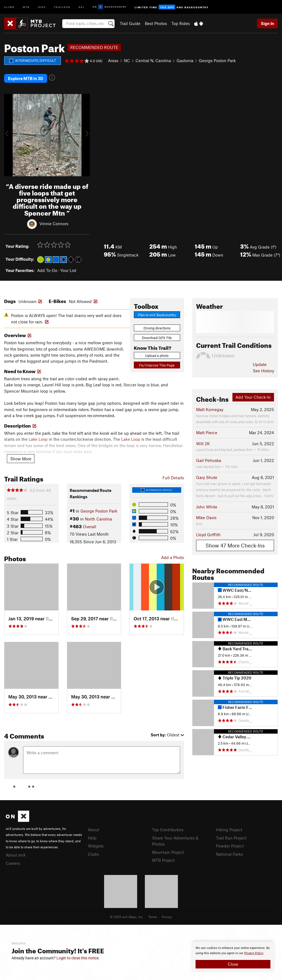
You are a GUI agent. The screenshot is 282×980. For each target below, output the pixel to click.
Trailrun (62, 7)
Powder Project (230, 846)
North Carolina (98, 519)
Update (260, 364)
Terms (153, 917)
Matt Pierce (207, 433)
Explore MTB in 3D (26, 78)
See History (263, 371)
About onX (16, 855)
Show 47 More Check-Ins (235, 545)
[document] (233, 957)
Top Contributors (168, 830)
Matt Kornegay (210, 409)
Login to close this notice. (78, 958)
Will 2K (203, 444)
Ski (81, 7)
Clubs (93, 854)
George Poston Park (217, 60)
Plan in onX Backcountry (157, 315)
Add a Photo (173, 557)
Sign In (267, 23)
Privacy (167, 917)
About (93, 830)
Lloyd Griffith (208, 535)
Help (92, 838)
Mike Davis (206, 517)
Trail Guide (130, 23)
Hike (42, 7)
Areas (113, 60)
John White (207, 507)
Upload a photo (157, 356)
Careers (13, 863)
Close (233, 964)
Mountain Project (168, 852)
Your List (68, 270)
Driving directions (157, 328)
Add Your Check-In (253, 397)
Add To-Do (47, 270)
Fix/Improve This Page (157, 365)
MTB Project (163, 860)
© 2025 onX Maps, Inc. (127, 917)
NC (127, 60)
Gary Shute (207, 477)
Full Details (173, 478)
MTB (26, 7)
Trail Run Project (231, 838)
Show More (21, 459)
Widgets (96, 846)
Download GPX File (157, 338)
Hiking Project (229, 830)
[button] (10, 135)
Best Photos (156, 23)
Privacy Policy (254, 953)
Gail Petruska (209, 460)
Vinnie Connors (54, 223)
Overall (90, 527)
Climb (9, 7)
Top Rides (181, 23)
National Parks (229, 854)
